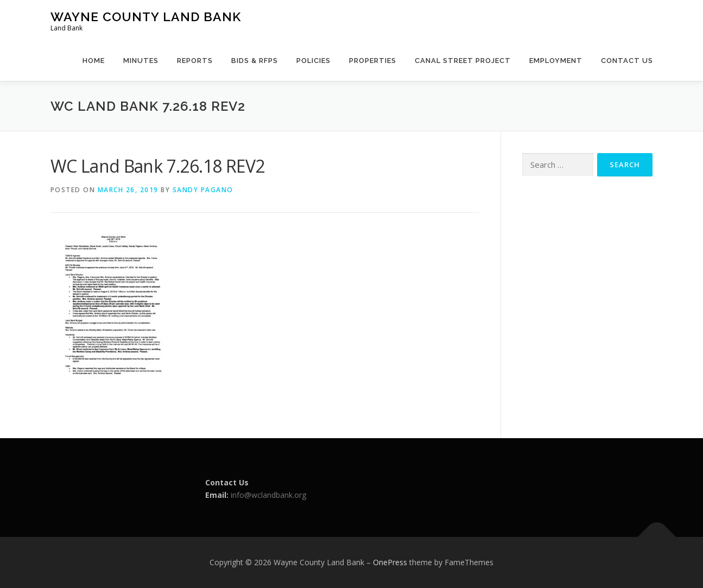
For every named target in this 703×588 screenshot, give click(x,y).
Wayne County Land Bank (146, 17)
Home (94, 61)
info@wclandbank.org (268, 495)
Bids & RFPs (255, 61)
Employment (556, 61)
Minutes (141, 61)
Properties (373, 61)
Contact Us (627, 61)
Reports (195, 61)
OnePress (390, 562)
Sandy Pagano (203, 190)
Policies (313, 61)
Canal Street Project (463, 61)
